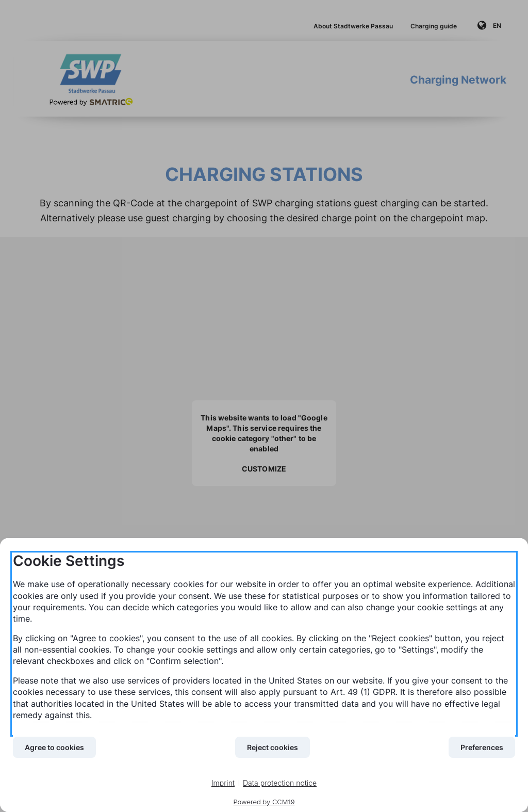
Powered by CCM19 (264, 802)
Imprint (223, 783)
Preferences (482, 747)
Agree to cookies (54, 747)
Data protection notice (280, 783)
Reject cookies (273, 747)
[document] (264, 644)
